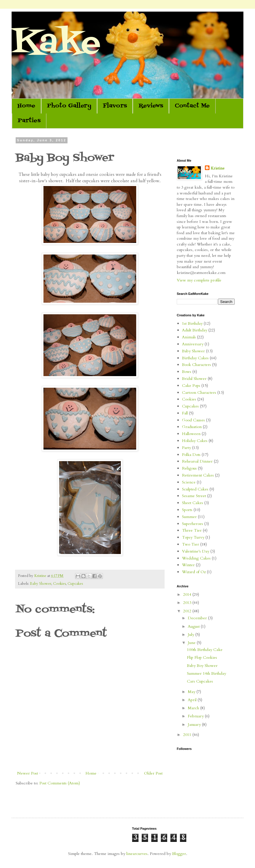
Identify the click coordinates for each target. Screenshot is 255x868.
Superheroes (193, 524)
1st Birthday (192, 323)
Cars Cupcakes (200, 681)
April (193, 700)
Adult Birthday (195, 330)
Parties (29, 121)
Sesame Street (194, 496)
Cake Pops (191, 386)
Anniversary (193, 344)
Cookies (59, 584)
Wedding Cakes (196, 558)
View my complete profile (199, 280)
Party (186, 448)
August (194, 626)
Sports (187, 510)
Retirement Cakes (198, 475)
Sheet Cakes (193, 503)
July (192, 635)
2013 (188, 603)
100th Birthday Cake (205, 650)
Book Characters (196, 365)
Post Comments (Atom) (60, 783)
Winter (188, 565)
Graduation (192, 427)
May (192, 692)
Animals (189, 337)
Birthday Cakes (195, 358)
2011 (188, 735)
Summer (189, 517)
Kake (56, 44)
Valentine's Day (196, 551)
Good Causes (193, 420)
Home (26, 106)
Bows (187, 372)
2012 (188, 611)
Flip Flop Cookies (202, 657)
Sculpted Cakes (195, 489)
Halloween (191, 434)
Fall (185, 413)
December (198, 618)
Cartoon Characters (199, 393)
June (192, 643)
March (194, 708)
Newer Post (28, 773)
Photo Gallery (69, 106)
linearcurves (137, 854)
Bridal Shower (194, 379)
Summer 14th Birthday (206, 673)
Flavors (115, 106)
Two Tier (191, 544)
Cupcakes (75, 584)
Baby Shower (41, 584)
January (195, 724)
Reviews (151, 106)
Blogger (179, 854)
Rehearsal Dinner (197, 461)
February (196, 716)
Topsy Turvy (193, 537)
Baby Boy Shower (202, 666)
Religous (189, 468)
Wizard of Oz (194, 572)
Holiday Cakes (195, 441)
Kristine (218, 168)
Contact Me (192, 106)
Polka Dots (191, 455)
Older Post (153, 773)
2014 (188, 594)
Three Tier (192, 530)
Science (189, 482)
